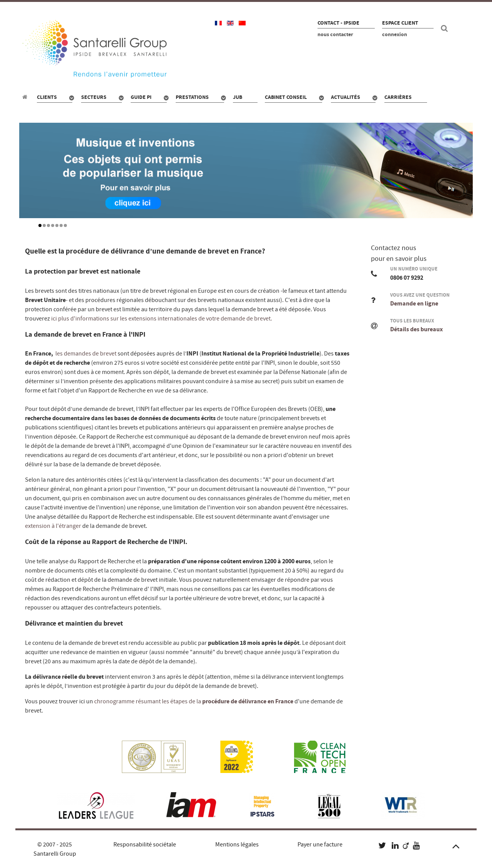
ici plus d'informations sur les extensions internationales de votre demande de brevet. (162, 319)
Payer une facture (320, 845)
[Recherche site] (445, 28)
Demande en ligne (414, 304)
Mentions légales (237, 845)
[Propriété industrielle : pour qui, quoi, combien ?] (26, 97)
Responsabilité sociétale (145, 845)
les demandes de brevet (86, 354)
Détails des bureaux (416, 329)
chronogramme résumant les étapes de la (193, 701)
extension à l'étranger (53, 526)
